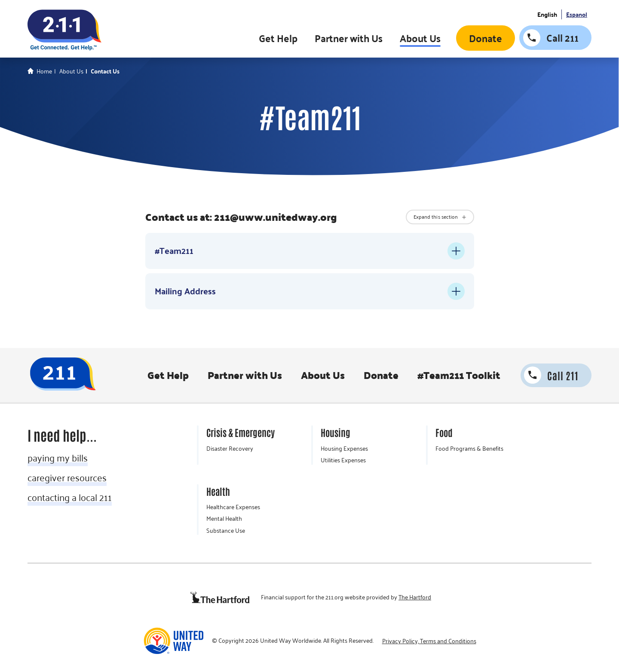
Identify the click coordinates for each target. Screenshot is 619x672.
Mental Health (224, 519)
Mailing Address (185, 291)
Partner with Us (349, 38)
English (547, 15)
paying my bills (58, 458)
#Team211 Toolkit (459, 375)
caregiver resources (67, 477)
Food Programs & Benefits (469, 449)
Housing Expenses (344, 449)
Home (44, 71)
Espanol (577, 15)
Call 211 (562, 38)
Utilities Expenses (343, 460)
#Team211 (174, 250)
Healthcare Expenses (233, 507)
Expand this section (436, 217)
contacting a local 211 (70, 497)
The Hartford (415, 597)
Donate (486, 38)
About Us (420, 38)
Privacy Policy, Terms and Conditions (429, 641)
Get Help (278, 38)
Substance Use (226, 531)
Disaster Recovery (230, 449)
